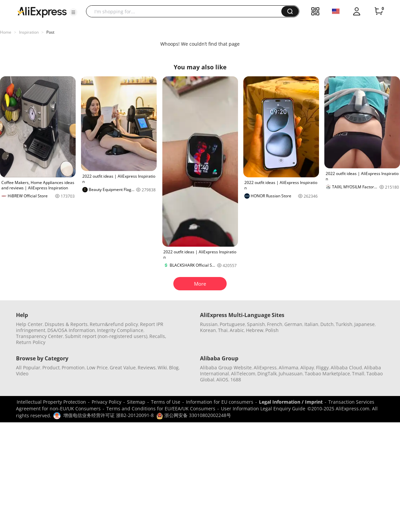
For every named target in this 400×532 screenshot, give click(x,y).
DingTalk (267, 373)
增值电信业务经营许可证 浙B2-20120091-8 (108, 415)
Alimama (288, 367)
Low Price (97, 367)
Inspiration (29, 32)
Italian (311, 324)
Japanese (364, 324)
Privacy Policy (106, 402)
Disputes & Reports (66, 324)
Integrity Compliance (120, 330)
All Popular (28, 367)
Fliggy (322, 367)
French (275, 324)
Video (22, 373)
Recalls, (158, 336)
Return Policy (31, 342)
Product (51, 367)
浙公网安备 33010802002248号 (194, 415)
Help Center (29, 324)
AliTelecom (243, 373)
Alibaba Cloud (346, 367)
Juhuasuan (291, 373)
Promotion (73, 367)
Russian (209, 324)
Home (6, 32)
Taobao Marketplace (327, 373)
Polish (272, 330)
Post (50, 32)
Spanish (256, 324)
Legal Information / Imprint (291, 402)
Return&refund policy (114, 324)
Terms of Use (166, 402)
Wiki (162, 367)
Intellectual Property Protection (51, 402)
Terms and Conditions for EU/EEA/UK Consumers (161, 408)
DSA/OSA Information (71, 330)
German (293, 324)
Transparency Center (39, 336)
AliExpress (265, 367)
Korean (208, 330)
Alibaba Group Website (226, 367)
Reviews (147, 367)
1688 (236, 379)
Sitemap (136, 402)
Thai (223, 330)
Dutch (327, 324)
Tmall (358, 373)
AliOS (222, 379)
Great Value (123, 367)
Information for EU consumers (220, 402)
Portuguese (232, 324)
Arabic (237, 330)
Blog (174, 367)
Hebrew (255, 330)
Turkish (344, 324)
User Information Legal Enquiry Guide (263, 408)
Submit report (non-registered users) (106, 336)
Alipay (307, 367)
